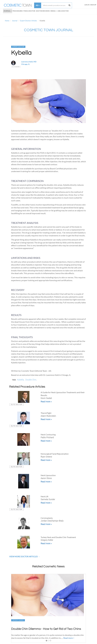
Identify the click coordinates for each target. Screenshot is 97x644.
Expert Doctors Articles (28, 21)
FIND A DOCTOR (29, 11)
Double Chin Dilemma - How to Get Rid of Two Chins (46, 629)
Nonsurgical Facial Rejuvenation (55, 454)
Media (54, 11)
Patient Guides (18, 620)
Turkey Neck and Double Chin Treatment (58, 537)
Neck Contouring (48, 434)
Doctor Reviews (43, 11)
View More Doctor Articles (24, 557)
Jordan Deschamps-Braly (52, 521)
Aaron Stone (46, 478)
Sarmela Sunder (48, 499)
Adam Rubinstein (48, 416)
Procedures (18, 11)
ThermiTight (46, 413)
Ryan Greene (46, 457)
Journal (8, 11)
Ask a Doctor (63, 11)
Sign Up (93, 5)
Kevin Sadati (46, 398)
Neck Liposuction (48, 475)
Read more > (46, 402)
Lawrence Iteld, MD (29, 62)
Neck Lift (45, 496)
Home (7, 21)
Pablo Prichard (47, 437)
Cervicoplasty (47, 518)
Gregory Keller (47, 540)
